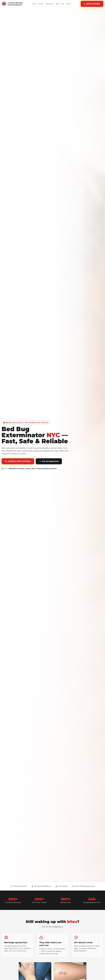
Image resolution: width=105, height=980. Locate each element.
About (58, 4)
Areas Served (50, 4)
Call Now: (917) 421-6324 (18, 461)
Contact (68, 4)
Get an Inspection (49, 461)
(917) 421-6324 (92, 4)
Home (34, 4)
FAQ (63, 4)
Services (41, 4)
